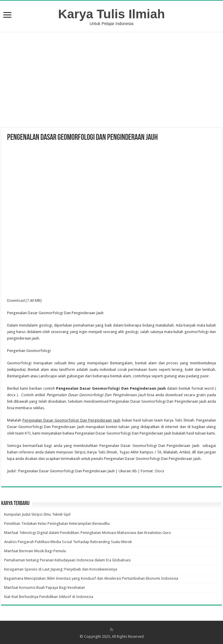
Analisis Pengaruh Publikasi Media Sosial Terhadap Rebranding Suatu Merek (68, 542)
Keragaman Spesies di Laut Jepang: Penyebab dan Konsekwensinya (61, 569)
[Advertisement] (112, 81)
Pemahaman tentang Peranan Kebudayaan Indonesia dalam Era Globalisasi (67, 560)
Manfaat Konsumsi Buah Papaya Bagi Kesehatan (45, 588)
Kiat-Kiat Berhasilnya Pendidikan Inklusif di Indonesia (49, 597)
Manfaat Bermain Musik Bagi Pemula (35, 551)
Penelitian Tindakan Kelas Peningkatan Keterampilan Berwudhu (57, 523)
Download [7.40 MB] (24, 300)
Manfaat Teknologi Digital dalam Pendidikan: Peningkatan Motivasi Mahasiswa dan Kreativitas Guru (87, 533)
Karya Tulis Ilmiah (112, 14)
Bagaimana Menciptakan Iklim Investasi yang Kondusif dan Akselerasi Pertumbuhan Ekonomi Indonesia (91, 578)
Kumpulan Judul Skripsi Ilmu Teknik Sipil (37, 514)
